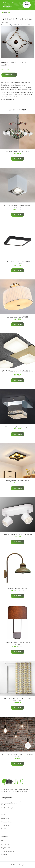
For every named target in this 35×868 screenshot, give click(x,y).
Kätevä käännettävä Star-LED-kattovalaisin (17, 535)
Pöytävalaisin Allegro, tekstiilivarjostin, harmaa (18, 643)
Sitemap (4, 855)
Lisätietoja (9, 75)
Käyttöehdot (6, 848)
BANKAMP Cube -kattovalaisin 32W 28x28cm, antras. (17, 372)
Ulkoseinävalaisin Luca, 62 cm (17, 589)
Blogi (3, 841)
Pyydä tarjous (27, 4)
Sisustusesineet (6, 822)
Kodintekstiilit (6, 819)
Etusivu (4, 25)
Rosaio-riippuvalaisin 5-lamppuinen (17, 151)
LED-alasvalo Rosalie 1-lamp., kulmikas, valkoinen (18, 206)
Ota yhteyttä (5, 844)
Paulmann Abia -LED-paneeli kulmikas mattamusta (18, 262)
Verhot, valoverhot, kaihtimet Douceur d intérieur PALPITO (17, 699)
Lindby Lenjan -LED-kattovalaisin (18, 481)
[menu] (31, 12)
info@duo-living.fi (7, 808)
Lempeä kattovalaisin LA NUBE (18, 317)
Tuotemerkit (5, 825)
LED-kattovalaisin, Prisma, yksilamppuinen (18, 427)
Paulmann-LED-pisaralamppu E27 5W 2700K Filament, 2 (17, 755)
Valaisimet (13, 62)
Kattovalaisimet (22, 62)
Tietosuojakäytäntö (8, 851)
